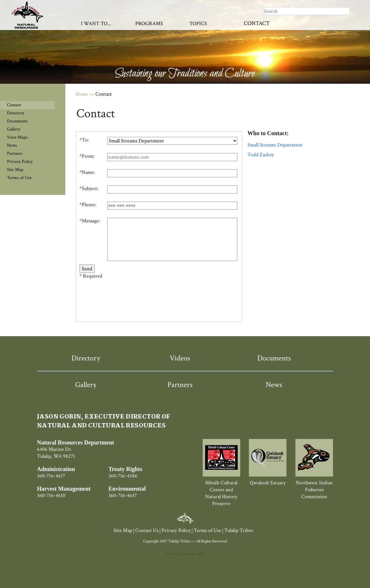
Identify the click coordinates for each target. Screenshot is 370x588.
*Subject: (89, 189)
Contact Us (147, 530)
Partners (15, 153)
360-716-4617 (51, 476)
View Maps (17, 137)
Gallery (14, 129)
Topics (198, 24)
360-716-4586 (123, 476)
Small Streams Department (275, 145)
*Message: (90, 221)
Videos (180, 358)
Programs (149, 24)
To (85, 140)
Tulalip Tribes (239, 530)
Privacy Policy (20, 162)
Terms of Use (19, 178)
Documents (17, 121)
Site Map (15, 170)
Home (82, 94)
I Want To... (96, 24)
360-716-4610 (51, 495)
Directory (16, 113)
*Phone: (88, 205)
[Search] (306, 11)
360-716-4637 (123, 495)
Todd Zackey (261, 155)
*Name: (87, 172)
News (12, 145)
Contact (257, 23)
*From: (87, 156)
